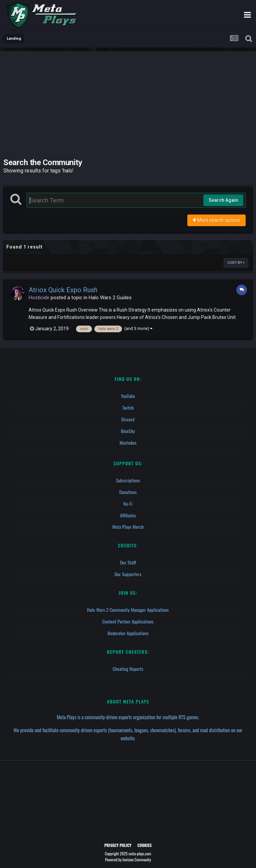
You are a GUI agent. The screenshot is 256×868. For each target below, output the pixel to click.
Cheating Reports (128, 664)
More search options (216, 220)
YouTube (128, 396)
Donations (128, 490)
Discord (128, 418)
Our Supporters (128, 571)
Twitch (128, 407)
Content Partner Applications (128, 618)
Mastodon (128, 441)
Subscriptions (128, 479)
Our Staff (128, 560)
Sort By (236, 263)
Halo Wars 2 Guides (110, 298)
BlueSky (128, 430)
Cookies (144, 840)
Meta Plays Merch (128, 524)
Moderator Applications (128, 629)
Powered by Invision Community (128, 855)
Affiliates (128, 513)
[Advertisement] (128, 98)
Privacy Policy (118, 840)
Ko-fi (128, 502)
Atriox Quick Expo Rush (63, 290)
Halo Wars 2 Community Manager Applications (128, 606)
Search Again (223, 200)
